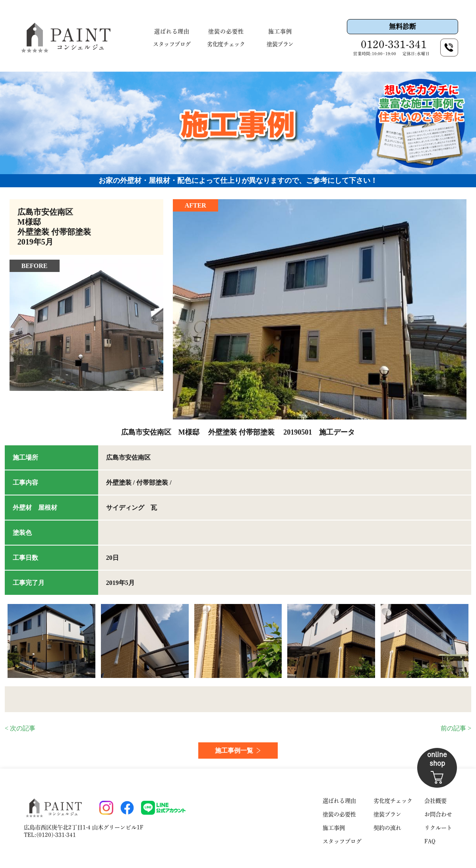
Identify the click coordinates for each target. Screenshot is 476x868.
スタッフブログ (172, 44)
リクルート (438, 828)
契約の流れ (387, 828)
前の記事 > (456, 728)
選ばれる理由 (172, 31)
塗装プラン (280, 44)
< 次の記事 (20, 728)
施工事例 (280, 31)
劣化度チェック (226, 44)
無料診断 (402, 26)
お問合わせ (438, 814)
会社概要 (435, 801)
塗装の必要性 (226, 31)
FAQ (430, 841)
